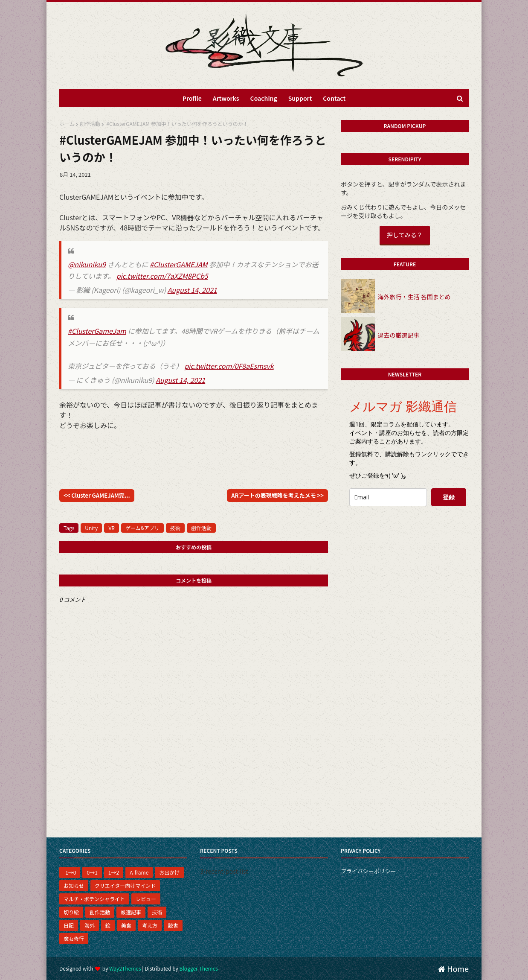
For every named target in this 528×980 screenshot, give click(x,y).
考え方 (150, 925)
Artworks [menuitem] (226, 98)
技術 (175, 528)
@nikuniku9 (87, 264)
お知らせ (74, 885)
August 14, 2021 (192, 290)
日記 (69, 925)
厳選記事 (131, 912)
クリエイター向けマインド (125, 885)
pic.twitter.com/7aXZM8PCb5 (162, 276)
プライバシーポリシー (368, 871)
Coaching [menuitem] (264, 98)
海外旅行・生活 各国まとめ (414, 297)
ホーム (67, 124)
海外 (90, 925)
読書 (173, 925)
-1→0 (70, 872)
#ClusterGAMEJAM (179, 264)
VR (112, 528)
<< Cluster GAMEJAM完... (97, 495)
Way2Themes (125, 968)
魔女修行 (74, 938)
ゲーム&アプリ (142, 528)
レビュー (146, 899)
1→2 (114, 872)
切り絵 (71, 912)
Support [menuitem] (300, 98)
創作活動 (90, 124)
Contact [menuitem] (334, 98)
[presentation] (408, 530)
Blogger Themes (199, 968)
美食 (126, 925)
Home (453, 968)
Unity (91, 528)
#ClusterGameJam (97, 331)
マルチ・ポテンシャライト (94, 899)
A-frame (139, 872)
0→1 (92, 872)
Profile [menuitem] (192, 98)
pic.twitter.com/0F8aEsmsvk (229, 366)
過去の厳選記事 (398, 335)
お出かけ (169, 872)
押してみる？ (405, 235)
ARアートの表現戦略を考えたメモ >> (277, 495)
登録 (449, 497)
